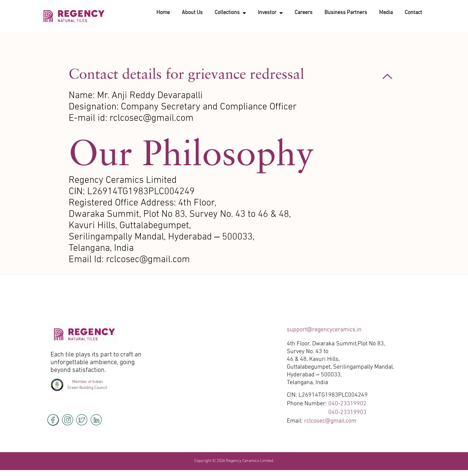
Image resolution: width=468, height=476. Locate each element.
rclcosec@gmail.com (330, 421)
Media (386, 13)
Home (163, 13)
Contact (413, 13)
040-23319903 (347, 412)
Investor (270, 13)
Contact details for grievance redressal (186, 74)
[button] (234, 76)
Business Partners (346, 13)
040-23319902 (347, 404)
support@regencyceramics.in (324, 330)
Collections (230, 13)
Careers (304, 13)
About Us (192, 13)
